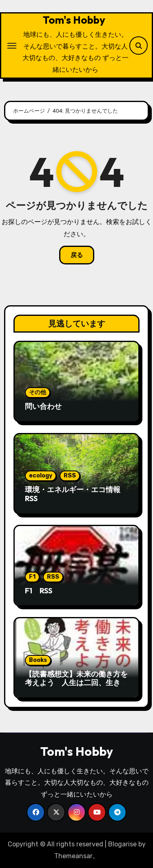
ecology (41, 476)
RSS (70, 476)
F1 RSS (39, 591)
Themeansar (73, 856)
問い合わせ (43, 406)
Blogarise (122, 844)
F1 (32, 577)
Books (38, 660)
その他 (38, 392)
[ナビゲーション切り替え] (12, 46)
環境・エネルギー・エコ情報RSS (73, 494)
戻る (77, 255)
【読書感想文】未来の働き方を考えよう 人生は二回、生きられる (76, 683)
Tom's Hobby (74, 20)
